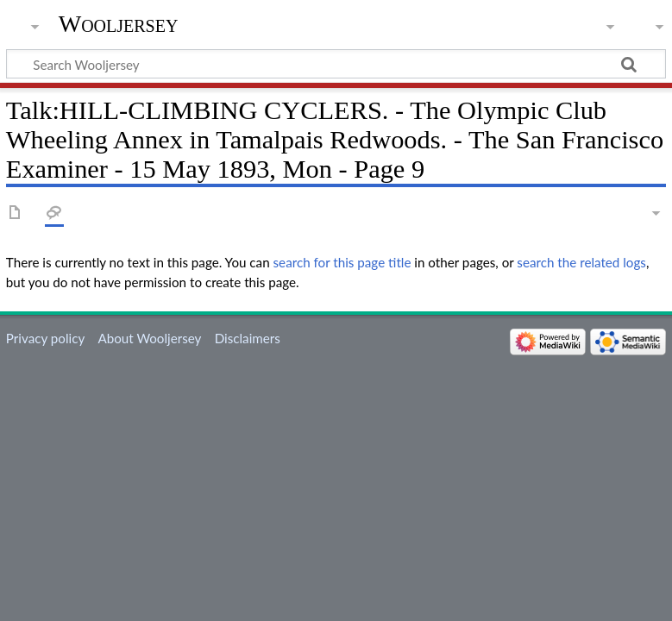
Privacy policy (45, 338)
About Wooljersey (149, 338)
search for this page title (342, 262)
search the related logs (581, 262)
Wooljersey (119, 24)
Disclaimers (248, 338)
